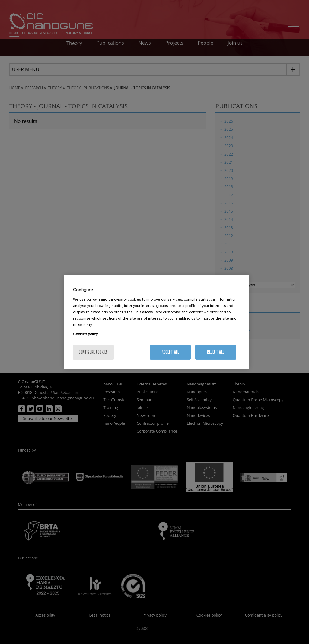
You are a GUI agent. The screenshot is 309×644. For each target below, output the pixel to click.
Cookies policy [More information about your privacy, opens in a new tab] (85, 334)
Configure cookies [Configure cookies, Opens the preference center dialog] (93, 352)
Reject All (216, 352)
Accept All (170, 352)
